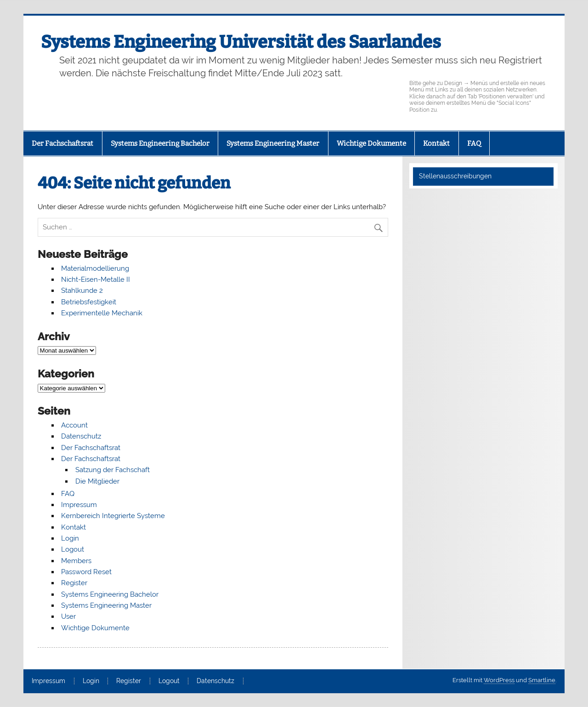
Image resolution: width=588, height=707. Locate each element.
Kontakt (436, 143)
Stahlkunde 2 (82, 291)
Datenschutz (81, 436)
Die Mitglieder (97, 481)
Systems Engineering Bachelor (160, 143)
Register (74, 583)
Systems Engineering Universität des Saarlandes (241, 42)
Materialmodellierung (95, 268)
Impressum (79, 505)
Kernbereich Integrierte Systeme (113, 516)
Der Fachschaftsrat (62, 143)
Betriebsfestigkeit (89, 302)
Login (70, 538)
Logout (73, 549)
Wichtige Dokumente (371, 143)
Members (76, 561)
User (68, 616)
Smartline (542, 680)
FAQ (474, 143)
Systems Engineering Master (273, 143)
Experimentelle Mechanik (102, 313)
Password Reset (86, 572)
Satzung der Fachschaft (113, 470)
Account (74, 425)
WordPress (499, 680)
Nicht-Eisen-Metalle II (96, 279)
